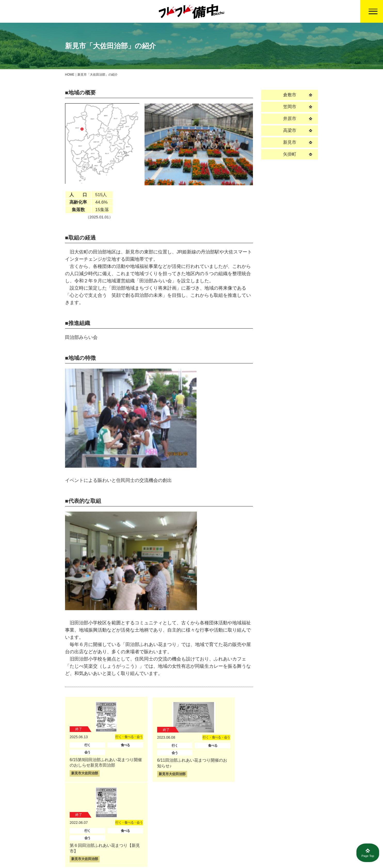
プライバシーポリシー (278, 853)
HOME (70, 75)
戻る (191, 811)
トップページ (178, 853)
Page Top (368, 853)
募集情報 (238, 853)
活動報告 (210, 853)
